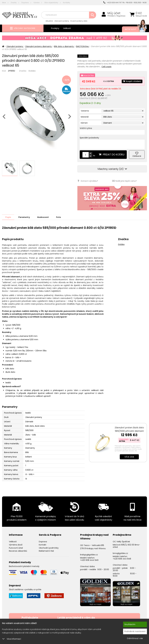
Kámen (84, 123)
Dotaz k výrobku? (88, 181)
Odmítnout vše (135, 638)
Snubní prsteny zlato (79, 21)
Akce (4, 3)
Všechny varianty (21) (112, 169)
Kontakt (43, 545)
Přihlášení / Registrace (116, 16)
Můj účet (114, 13)
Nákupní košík (141, 16)
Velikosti (67, 28)
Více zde (129, 457)
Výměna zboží (16, 545)
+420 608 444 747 (113, 3)
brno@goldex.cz (120, 553)
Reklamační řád (46, 551)
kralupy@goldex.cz (89, 554)
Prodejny (55, 28)
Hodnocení (44, 217)
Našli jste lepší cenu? (124, 181)
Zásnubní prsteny (62, 21)
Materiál (85, 117)
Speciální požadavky (89, 138)
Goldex (32, 71)
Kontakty (67, 3)
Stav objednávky (51, 3)
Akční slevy (133, 29)
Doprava (25, 3)
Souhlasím (130, 624)
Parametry (25, 217)
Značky (14, 3)
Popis (8, 217)
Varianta (85, 111)
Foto (60, 217)
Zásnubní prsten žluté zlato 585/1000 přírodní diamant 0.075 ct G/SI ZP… (129, 431)
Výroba (36, 3)
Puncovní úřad (16, 548)
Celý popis (106, 67)
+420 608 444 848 (122, 559)
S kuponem (124, 439)
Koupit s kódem (132, 81)
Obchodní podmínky (49, 548)
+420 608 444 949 (89, 560)
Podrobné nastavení (135, 631)
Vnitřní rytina (86, 128)
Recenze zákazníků (18, 551)
